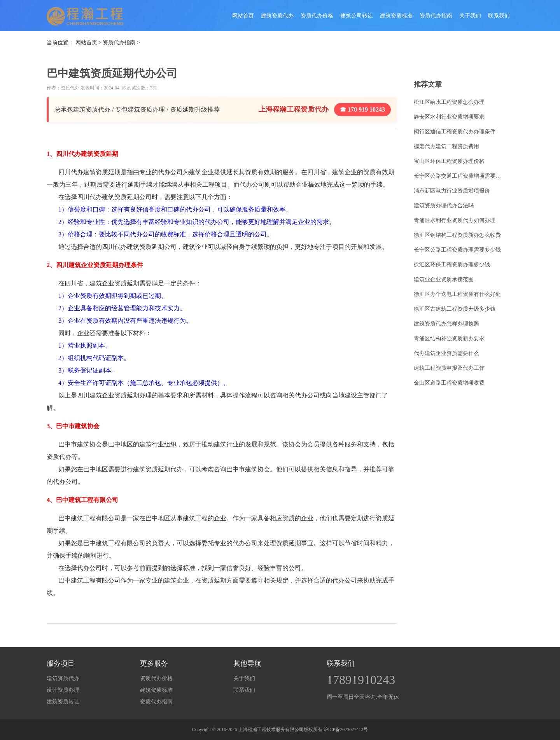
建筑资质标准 (396, 16)
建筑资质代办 (277, 16)
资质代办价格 (317, 16)
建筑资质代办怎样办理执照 (446, 324)
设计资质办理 (63, 690)
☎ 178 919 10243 (362, 109)
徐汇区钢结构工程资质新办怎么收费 (457, 235)
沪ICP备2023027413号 (346, 730)
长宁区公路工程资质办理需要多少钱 (457, 250)
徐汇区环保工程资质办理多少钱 (452, 265)
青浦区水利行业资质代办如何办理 (455, 220)
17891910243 (361, 680)
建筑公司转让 (357, 16)
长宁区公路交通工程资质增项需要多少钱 (460, 176)
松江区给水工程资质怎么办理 (449, 102)
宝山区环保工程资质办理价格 (449, 161)
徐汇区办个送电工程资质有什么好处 (457, 294)
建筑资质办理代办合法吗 (444, 206)
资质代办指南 (436, 16)
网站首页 (243, 16)
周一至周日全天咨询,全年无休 (363, 697)
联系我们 (499, 16)
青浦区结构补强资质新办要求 (449, 339)
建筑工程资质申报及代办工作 (449, 368)
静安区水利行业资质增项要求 (449, 117)
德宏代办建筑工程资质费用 (446, 146)
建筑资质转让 (63, 702)
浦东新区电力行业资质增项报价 (452, 191)
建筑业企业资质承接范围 (444, 279)
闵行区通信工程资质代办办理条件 (455, 132)
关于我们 (470, 16)
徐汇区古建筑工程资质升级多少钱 (455, 309)
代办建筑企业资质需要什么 (446, 353)
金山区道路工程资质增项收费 (449, 383)
